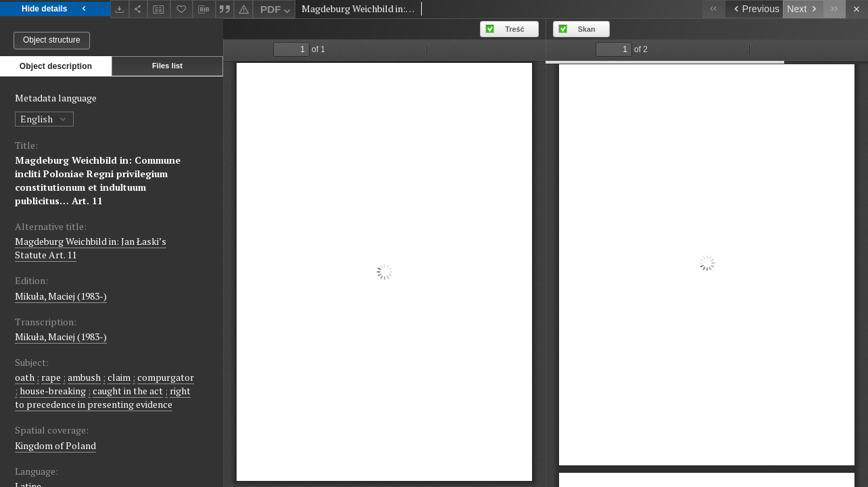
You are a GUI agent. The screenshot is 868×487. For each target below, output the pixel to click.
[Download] (120, 9)
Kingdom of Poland (55, 445)
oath (25, 377)
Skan (587, 29)
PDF (277, 11)
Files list (167, 66)
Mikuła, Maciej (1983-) (61, 296)
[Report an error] (243, 9)
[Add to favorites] (182, 9)
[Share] (139, 9)
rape (51, 377)
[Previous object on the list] (754, 9)
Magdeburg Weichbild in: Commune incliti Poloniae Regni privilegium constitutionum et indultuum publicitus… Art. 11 (98, 180)
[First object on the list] (714, 9)
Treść (514, 29)
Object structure (52, 40)
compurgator (166, 377)
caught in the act (128, 391)
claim (119, 377)
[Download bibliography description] (204, 9)
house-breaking (53, 391)
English (44, 119)
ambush (84, 377)
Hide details (55, 9)
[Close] (857, 9)
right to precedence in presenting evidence (103, 397)
